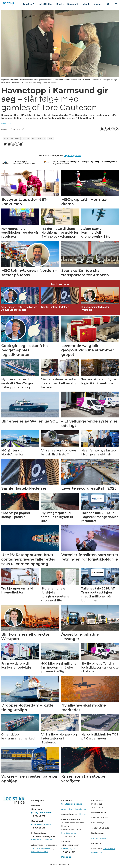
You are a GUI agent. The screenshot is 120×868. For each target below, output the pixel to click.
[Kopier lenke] (113, 129)
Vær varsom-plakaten (41, 848)
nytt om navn (38, 139)
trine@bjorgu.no (69, 833)
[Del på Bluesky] (117, 129)
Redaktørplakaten (39, 852)
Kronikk (60, 4)
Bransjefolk (73, 4)
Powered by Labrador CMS (60, 864)
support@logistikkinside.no (74, 809)
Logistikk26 (29, 4)
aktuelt (25, 139)
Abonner (98, 4)
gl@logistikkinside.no (41, 812)
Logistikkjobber (45, 4)
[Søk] (108, 4)
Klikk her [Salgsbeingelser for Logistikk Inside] (82, 814)
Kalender (86, 4)
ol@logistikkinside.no (41, 824)
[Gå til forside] (8, 4)
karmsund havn (11, 139)
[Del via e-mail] (109, 129)
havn (50, 139)
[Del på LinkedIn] (105, 129)
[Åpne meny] (116, 4)
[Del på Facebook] (102, 129)
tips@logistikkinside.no (72, 804)
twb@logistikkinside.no (42, 840)
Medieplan (66, 857)
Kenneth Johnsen (99, 838)
